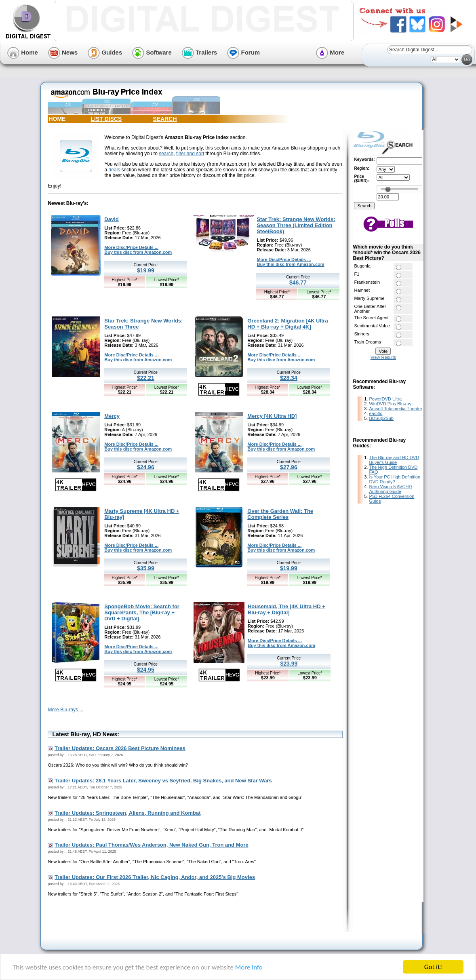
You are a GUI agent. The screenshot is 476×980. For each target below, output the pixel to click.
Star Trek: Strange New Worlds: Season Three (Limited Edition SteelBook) (296, 225)
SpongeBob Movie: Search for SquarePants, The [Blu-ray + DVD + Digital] (142, 612)
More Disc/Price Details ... (131, 247)
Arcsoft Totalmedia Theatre (395, 409)
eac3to (376, 413)
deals (114, 170)
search (166, 154)
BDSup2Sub (381, 418)
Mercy (112, 416)
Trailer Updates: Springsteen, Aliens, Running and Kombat (127, 813)
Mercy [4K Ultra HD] (272, 416)
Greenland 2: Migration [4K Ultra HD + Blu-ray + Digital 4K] (287, 324)
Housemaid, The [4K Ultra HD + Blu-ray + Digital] (286, 609)
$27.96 (289, 467)
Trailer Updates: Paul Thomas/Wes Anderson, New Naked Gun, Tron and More (152, 845)
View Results (383, 357)
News (63, 52)
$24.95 (146, 670)
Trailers (200, 52)
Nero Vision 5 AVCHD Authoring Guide (390, 489)
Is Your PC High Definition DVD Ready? (395, 479)
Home (23, 52)
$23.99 (289, 664)
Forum (243, 52)
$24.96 (146, 467)
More (330, 52)
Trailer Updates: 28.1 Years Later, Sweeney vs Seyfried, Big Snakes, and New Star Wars (163, 781)
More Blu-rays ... (65, 710)
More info (249, 967)
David (111, 219)
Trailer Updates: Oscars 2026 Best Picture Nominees (120, 748)
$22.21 (146, 378)
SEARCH (165, 119)
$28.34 (289, 378)
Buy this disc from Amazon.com (138, 252)
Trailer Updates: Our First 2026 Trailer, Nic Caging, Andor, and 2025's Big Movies (155, 877)
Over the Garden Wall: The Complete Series (280, 514)
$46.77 (298, 282)
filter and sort (190, 154)
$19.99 (146, 270)
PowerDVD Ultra (385, 399)
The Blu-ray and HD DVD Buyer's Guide (394, 460)
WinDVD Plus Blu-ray (390, 404)
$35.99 (146, 568)
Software (152, 52)
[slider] (388, 189)
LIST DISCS (106, 119)
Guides (105, 52)
